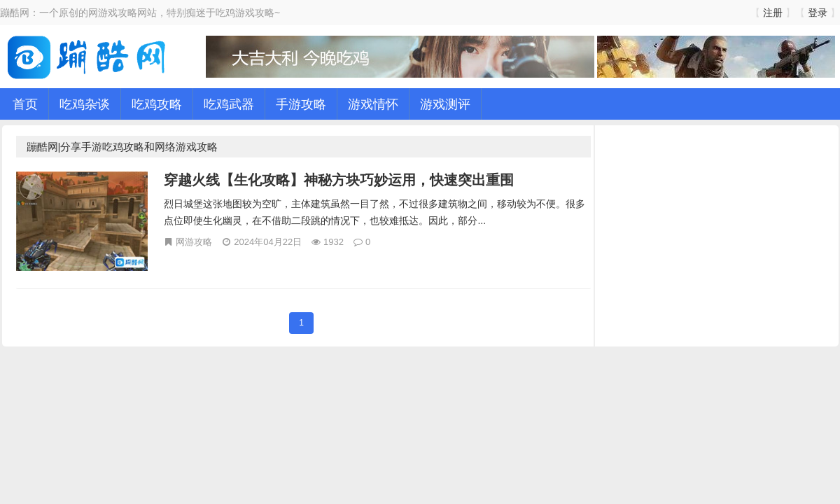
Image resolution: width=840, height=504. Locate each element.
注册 (773, 12)
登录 (818, 12)
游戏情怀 (373, 104)
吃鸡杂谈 (85, 104)
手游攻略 (301, 104)
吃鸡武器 (229, 104)
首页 (25, 104)
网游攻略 (194, 241)
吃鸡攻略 (157, 104)
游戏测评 (445, 104)
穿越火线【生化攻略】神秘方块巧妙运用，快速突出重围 (339, 180)
